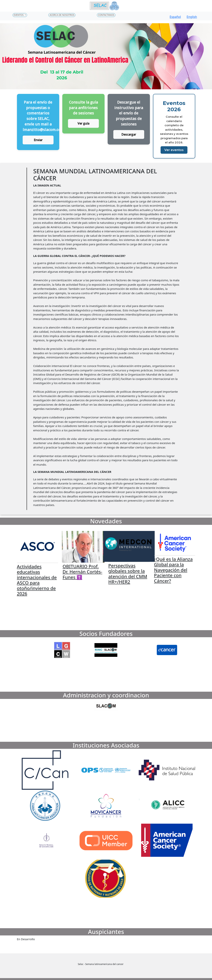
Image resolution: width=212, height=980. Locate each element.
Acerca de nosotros (62, 15)
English (192, 17)
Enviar (38, 140)
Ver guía (83, 123)
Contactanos (106, 15)
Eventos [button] (19, 15)
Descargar (129, 134)
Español (175, 17)
